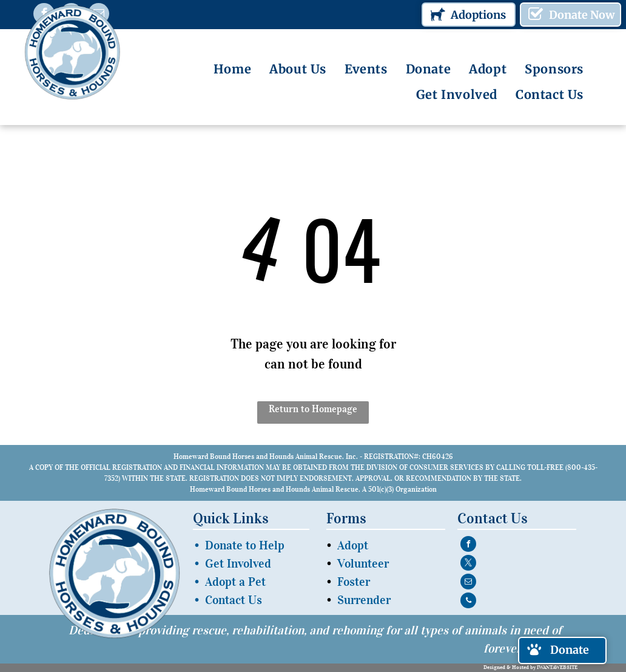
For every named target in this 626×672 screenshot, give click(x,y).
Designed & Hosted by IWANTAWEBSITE (530, 667)
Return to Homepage (313, 409)
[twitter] (468, 564)
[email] (468, 583)
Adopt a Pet (235, 582)
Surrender (364, 600)
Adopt (353, 545)
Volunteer (363, 563)
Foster (354, 582)
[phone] (468, 602)
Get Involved (238, 563)
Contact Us (234, 600)
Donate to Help (245, 545)
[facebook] (468, 545)
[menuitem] (232, 69)
